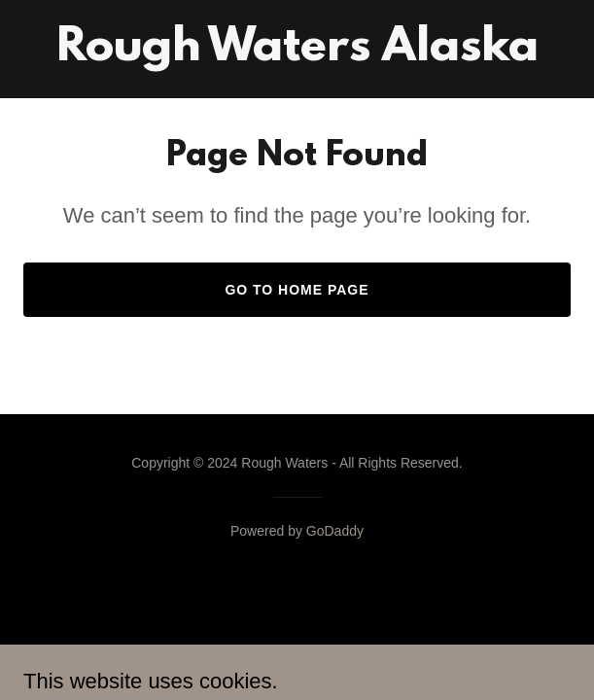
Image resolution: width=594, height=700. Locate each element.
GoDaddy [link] (335, 531)
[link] (297, 55)
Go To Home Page (297, 290)
